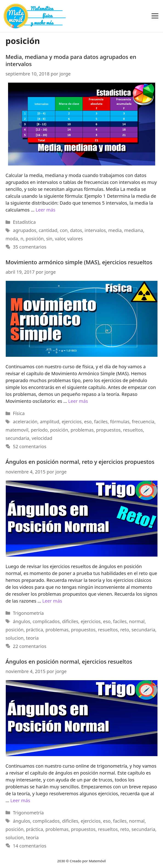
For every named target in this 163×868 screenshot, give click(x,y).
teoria (32, 638)
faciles (101, 422)
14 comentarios (30, 846)
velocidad (42, 438)
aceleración (25, 422)
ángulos (21, 621)
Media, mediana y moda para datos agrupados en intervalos (71, 60)
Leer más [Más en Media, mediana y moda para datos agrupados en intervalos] (46, 210)
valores (75, 239)
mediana (134, 230)
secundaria (17, 438)
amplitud (49, 422)
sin (49, 239)
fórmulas (120, 422)
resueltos (133, 430)
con (64, 230)
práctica (34, 629)
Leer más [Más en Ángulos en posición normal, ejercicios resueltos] (20, 800)
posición (35, 239)
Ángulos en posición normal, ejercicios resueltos (69, 661)
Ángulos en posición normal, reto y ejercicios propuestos (80, 462)
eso (88, 422)
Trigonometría (28, 613)
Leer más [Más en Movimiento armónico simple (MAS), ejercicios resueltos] (78, 401)
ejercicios (72, 422)
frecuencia (143, 422)
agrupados (25, 230)
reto (125, 629)
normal (137, 621)
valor (60, 239)
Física (19, 413)
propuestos (108, 430)
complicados (46, 621)
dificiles (70, 621)
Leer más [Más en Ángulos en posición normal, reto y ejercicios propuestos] (52, 601)
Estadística (24, 222)
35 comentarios (30, 247)
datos (76, 230)
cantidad (48, 230)
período (39, 430)
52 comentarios (30, 446)
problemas (82, 430)
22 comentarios (30, 646)
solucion (14, 638)
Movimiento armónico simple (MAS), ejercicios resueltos (79, 262)
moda (12, 239)
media (115, 230)
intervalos (95, 230)
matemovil (17, 430)
